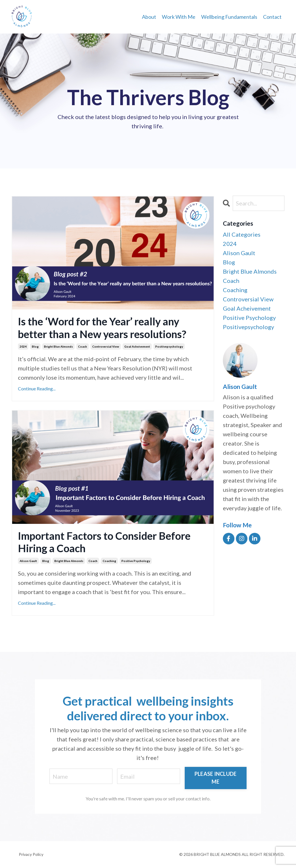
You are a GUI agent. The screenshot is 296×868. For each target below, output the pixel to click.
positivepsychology (169, 346)
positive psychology (136, 561)
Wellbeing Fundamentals (229, 17)
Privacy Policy (31, 854)
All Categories (242, 234)
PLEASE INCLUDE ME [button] (216, 778)
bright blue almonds (58, 346)
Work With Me (179, 17)
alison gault (28, 561)
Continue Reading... (37, 388)
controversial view (106, 346)
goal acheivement (137, 346)
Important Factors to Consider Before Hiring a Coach (104, 542)
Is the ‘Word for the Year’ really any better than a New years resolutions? (102, 328)
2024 (23, 346)
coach (83, 346)
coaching (109, 561)
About (149, 17)
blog (35, 346)
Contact (272, 17)
